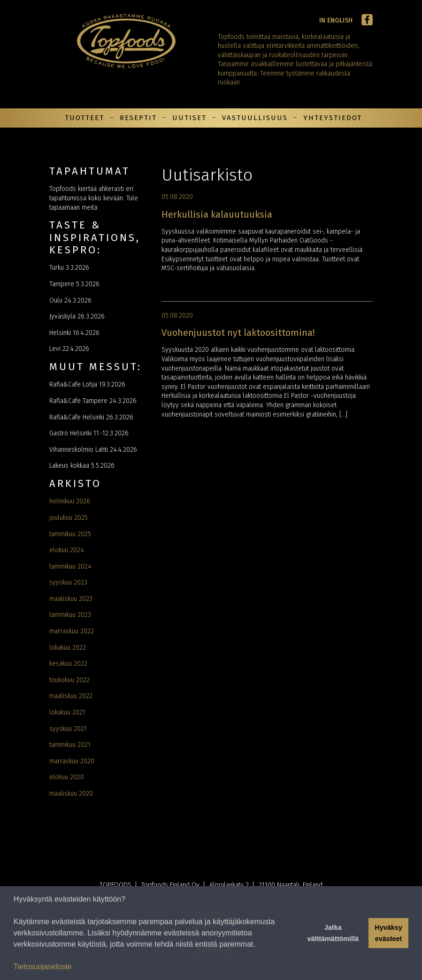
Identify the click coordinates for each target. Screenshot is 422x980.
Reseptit (138, 118)
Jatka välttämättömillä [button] (333, 933)
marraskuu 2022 (72, 631)
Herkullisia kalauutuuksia (217, 214)
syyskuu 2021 (68, 729)
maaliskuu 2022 (71, 696)
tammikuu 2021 (70, 745)
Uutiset (189, 118)
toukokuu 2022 (69, 680)
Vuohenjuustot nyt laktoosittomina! (238, 333)
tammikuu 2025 (70, 534)
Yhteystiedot (333, 118)
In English (336, 20)
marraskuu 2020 (72, 761)
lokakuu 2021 (67, 712)
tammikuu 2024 (70, 566)
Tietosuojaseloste (43, 967)
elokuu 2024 (67, 550)
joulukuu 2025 (69, 518)
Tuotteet (84, 118)
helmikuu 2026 (70, 501)
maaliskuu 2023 (71, 599)
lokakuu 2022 (68, 648)
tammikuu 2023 (70, 615)
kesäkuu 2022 (68, 664)
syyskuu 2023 (68, 582)
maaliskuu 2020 (71, 794)
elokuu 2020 (67, 777)
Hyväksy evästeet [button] (388, 933)
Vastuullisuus (255, 118)
